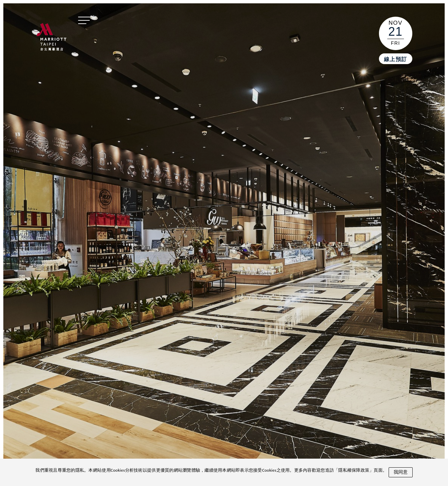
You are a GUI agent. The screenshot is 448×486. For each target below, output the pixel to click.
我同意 (401, 472)
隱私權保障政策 (354, 470)
